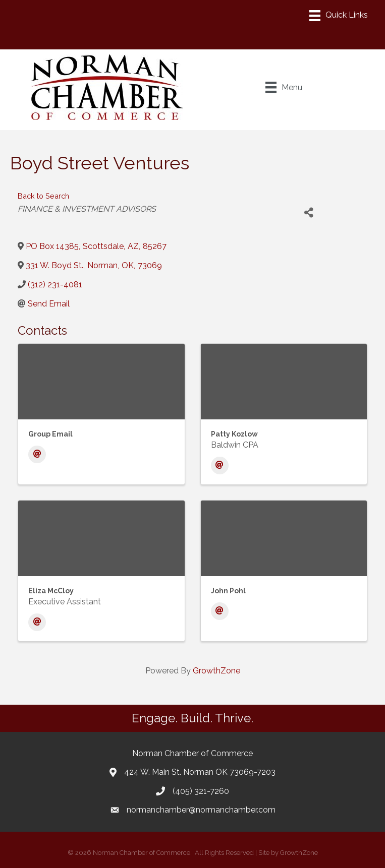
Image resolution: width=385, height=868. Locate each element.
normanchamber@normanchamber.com (201, 810)
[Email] (37, 454)
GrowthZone (216, 671)
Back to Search (43, 196)
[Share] (309, 213)
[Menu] (339, 16)
